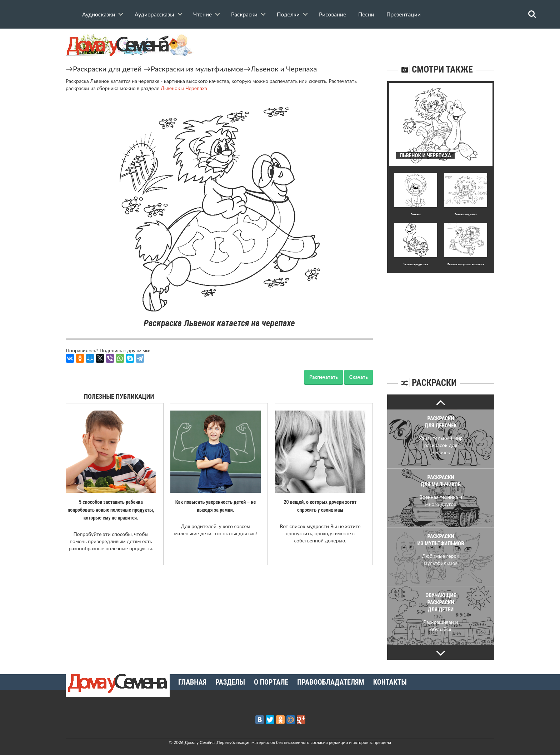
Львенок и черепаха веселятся (466, 264)
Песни (366, 14)
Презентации (404, 14)
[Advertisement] (441, 318)
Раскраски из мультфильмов (197, 69)
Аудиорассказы (154, 14)
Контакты (390, 682)
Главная (192, 682)
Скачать (359, 377)
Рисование (332, 14)
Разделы (230, 682)
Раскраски (244, 14)
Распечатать (324, 377)
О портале (271, 682)
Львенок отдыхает (466, 214)
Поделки (288, 14)
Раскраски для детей (107, 69)
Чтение (202, 14)
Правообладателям (331, 682)
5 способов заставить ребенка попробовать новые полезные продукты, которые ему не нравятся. (111, 510)
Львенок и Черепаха (284, 69)
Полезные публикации (119, 396)
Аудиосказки (99, 14)
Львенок (416, 214)
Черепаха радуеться (416, 264)
